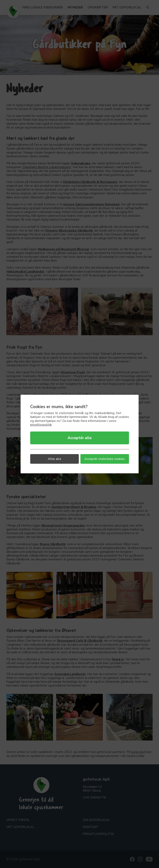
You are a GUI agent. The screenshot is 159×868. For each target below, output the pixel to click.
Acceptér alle (80, 438)
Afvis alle (54, 459)
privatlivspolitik (41, 425)
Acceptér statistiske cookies (105, 459)
